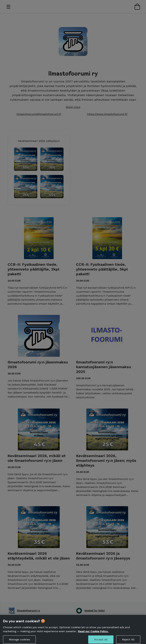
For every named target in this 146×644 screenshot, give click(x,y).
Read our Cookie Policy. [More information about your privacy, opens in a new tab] (93, 634)
